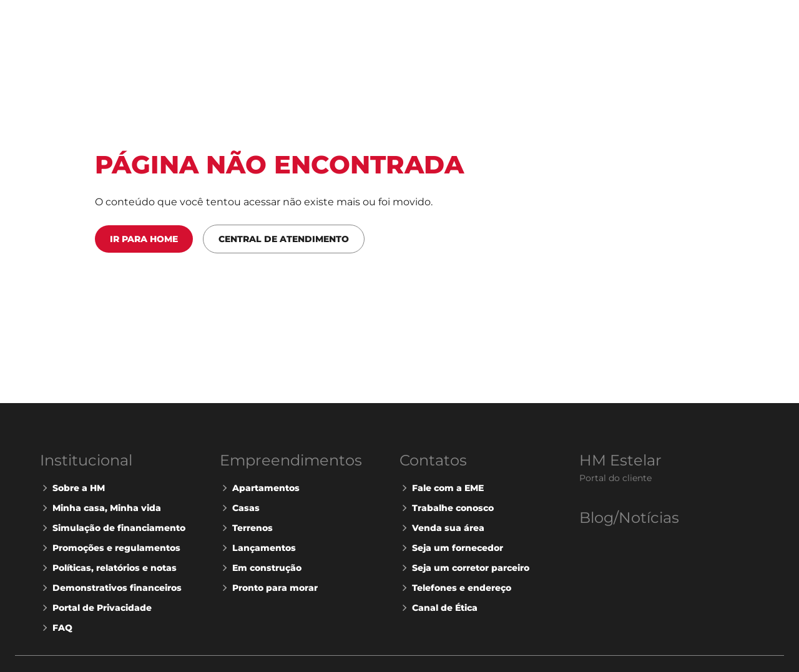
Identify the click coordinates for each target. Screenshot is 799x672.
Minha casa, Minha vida (100, 508)
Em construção (261, 568)
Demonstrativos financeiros (111, 588)
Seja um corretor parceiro (464, 568)
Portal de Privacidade (96, 608)
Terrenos (246, 528)
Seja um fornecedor (451, 548)
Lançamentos (258, 548)
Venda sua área (442, 528)
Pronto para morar (269, 588)
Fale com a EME (442, 488)
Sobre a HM (72, 488)
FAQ (56, 628)
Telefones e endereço (455, 588)
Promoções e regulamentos (110, 548)
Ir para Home (144, 239)
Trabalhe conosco (447, 508)
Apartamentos (260, 488)
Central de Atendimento (284, 239)
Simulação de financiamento (113, 528)
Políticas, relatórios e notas (108, 568)
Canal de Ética (439, 608)
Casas (240, 508)
